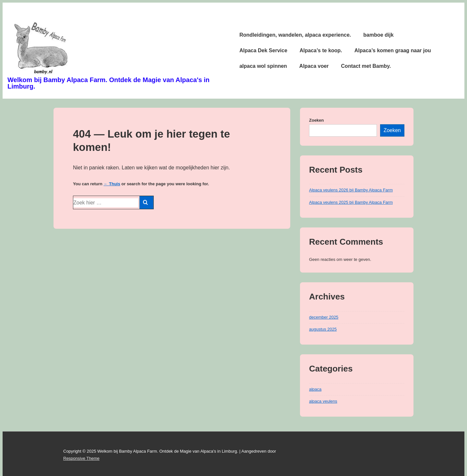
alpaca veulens (323, 401)
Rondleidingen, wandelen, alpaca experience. (295, 35)
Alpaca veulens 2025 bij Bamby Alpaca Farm (351, 202)
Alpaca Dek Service (263, 50)
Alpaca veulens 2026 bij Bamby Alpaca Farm (351, 190)
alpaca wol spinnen (263, 66)
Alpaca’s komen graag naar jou (393, 50)
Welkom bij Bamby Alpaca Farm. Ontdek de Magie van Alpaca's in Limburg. (108, 83)
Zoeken (317, 120)
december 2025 (324, 317)
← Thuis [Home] (112, 184)
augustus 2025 (323, 329)
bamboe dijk (378, 35)
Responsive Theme (81, 458)
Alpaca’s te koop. (321, 50)
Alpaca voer (314, 66)
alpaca (315, 389)
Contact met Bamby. (366, 66)
